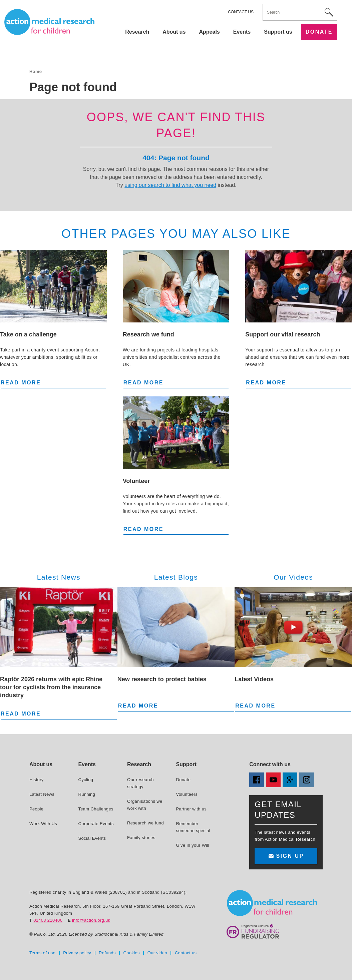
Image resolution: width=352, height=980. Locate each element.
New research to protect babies (162, 679)
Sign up (286, 856)
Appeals (210, 32)
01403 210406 (48, 920)
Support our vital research (283, 334)
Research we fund (148, 334)
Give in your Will (192, 845)
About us (174, 32)
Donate (319, 32)
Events (242, 32)
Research (137, 32)
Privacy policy (77, 953)
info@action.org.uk (91, 920)
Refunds (107, 953)
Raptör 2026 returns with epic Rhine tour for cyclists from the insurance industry (51, 687)
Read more (21, 382)
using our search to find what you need (170, 185)
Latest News (42, 794)
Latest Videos (254, 679)
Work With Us (43, 824)
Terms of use (42, 953)
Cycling (86, 780)
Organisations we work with (145, 805)
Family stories (141, 838)
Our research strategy (140, 783)
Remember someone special (193, 827)
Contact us (241, 12)
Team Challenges (96, 809)
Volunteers (187, 794)
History (37, 780)
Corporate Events (96, 824)
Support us (278, 32)
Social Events (92, 838)
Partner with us (191, 809)
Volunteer (136, 481)
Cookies (132, 953)
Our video (157, 953)
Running (87, 794)
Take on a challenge (28, 334)
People (36, 809)
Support (186, 764)
